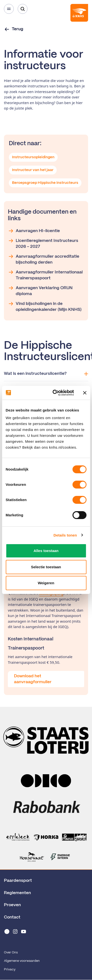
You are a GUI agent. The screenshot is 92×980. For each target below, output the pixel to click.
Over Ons (11, 953)
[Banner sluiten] (85, 393)
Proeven (12, 905)
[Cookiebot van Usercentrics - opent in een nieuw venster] (55, 393)
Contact (12, 917)
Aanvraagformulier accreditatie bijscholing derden (44, 259)
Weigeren (46, 583)
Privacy (10, 970)
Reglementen (17, 893)
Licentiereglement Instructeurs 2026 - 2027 (43, 243)
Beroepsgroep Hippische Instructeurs (45, 183)
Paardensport (18, 881)
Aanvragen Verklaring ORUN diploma (40, 290)
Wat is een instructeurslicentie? (46, 374)
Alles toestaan (46, 551)
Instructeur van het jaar (33, 170)
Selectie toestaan (46, 567)
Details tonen (65, 535)
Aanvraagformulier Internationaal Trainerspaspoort (45, 275)
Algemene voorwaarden (22, 961)
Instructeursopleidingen (33, 157)
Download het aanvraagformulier (33, 679)
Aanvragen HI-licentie (34, 231)
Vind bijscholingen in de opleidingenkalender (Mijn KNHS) (45, 306)
